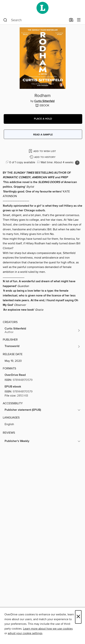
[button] (43, 119)
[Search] (5, 20)
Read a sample (43, 135)
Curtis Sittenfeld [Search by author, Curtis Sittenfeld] (44, 101)
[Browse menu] (79, 20)
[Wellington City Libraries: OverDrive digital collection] (42, 8)
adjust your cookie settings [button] (25, 633)
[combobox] (35, 20)
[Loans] (71, 21)
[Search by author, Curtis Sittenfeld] (42, 330)
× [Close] (78, 617)
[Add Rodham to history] (43, 157)
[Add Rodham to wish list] (43, 151)
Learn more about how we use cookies (48, 629)
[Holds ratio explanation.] (77, 163)
